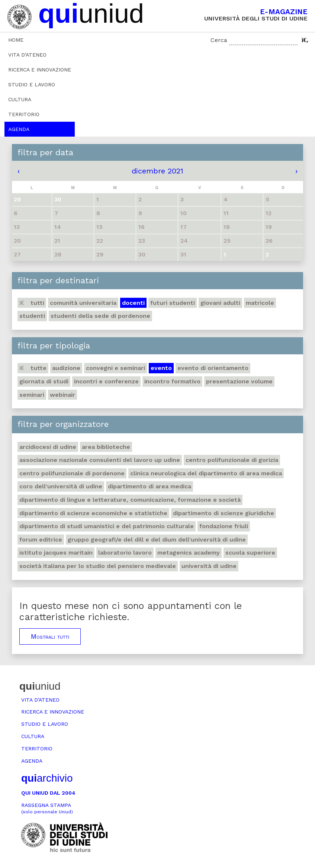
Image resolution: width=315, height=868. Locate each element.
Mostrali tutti (50, 636)
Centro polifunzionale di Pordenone (72, 473)
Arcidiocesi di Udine (48, 447)
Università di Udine (209, 566)
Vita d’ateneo (27, 55)
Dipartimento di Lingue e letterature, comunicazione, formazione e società (130, 500)
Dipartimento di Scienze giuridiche (224, 513)
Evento (161, 368)
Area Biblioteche (106, 447)
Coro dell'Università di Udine (61, 486)
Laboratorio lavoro (125, 553)
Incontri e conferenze (106, 381)
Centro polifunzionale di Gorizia (232, 460)
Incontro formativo (172, 381)
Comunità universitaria (83, 303)
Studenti (32, 316)
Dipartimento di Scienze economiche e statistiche (93, 513)
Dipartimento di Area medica (150, 486)
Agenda (19, 129)
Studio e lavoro (32, 84)
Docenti (133, 303)
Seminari (32, 395)
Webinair (62, 395)
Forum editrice (41, 540)
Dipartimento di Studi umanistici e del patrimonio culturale (107, 526)
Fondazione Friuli (224, 526)
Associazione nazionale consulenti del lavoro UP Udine (100, 460)
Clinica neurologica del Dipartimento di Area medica (206, 473)
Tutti (32, 303)
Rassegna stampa (47, 808)
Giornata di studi (44, 381)
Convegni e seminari (115, 368)
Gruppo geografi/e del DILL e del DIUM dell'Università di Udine (157, 540)
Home (16, 40)
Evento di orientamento (213, 368)
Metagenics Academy (189, 553)
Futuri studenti (173, 303)
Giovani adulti (220, 303)
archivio (47, 778)
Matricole (260, 303)
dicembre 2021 (157, 171)
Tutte (33, 368)
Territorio (24, 114)
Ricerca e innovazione (40, 70)
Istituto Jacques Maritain (56, 553)
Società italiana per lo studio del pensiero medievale (98, 566)
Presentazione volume (239, 381)
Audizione (66, 368)
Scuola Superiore (250, 553)
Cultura (20, 99)
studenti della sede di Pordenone (100, 316)
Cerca (219, 40)
